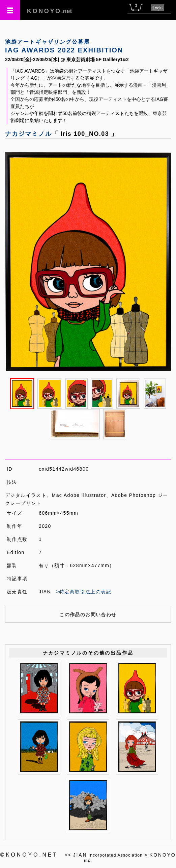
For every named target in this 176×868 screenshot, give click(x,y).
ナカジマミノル (28, 134)
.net (50, 11)
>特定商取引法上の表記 (84, 592)
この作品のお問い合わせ (88, 615)
